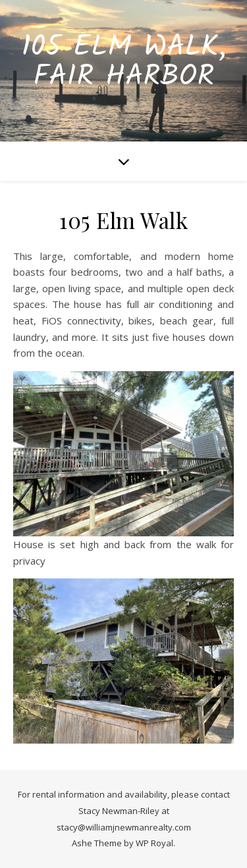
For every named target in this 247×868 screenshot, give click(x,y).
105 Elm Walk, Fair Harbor (123, 63)
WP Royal (154, 843)
